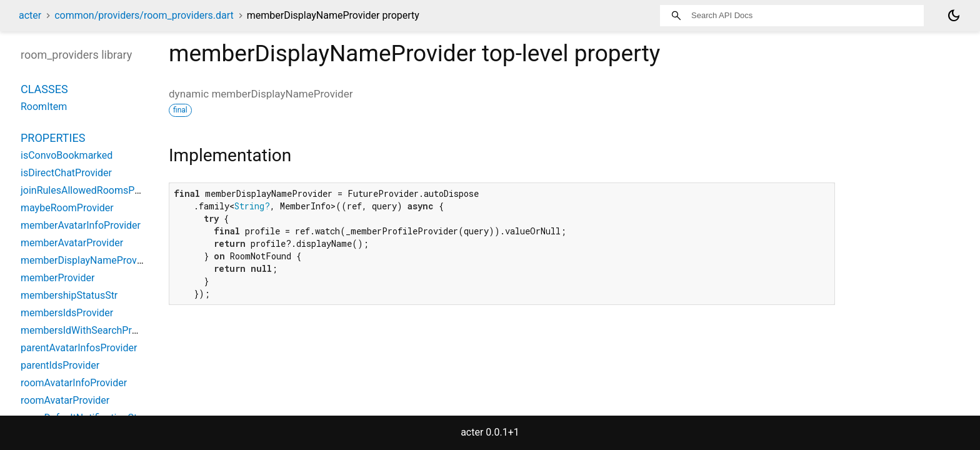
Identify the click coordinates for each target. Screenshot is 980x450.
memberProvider (57, 278)
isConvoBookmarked (67, 155)
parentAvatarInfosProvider (79, 348)
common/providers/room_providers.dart (144, 15)
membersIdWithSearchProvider (90, 330)
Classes (44, 89)
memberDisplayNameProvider (87, 260)
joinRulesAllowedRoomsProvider (93, 190)
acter (30, 15)
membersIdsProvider (67, 313)
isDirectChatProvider (66, 173)
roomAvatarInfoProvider (74, 383)
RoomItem (44, 107)
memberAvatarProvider (72, 243)
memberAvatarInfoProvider (81, 225)
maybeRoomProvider (67, 208)
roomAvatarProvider (65, 400)
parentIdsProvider (60, 365)
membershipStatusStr (69, 295)
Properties (53, 138)
